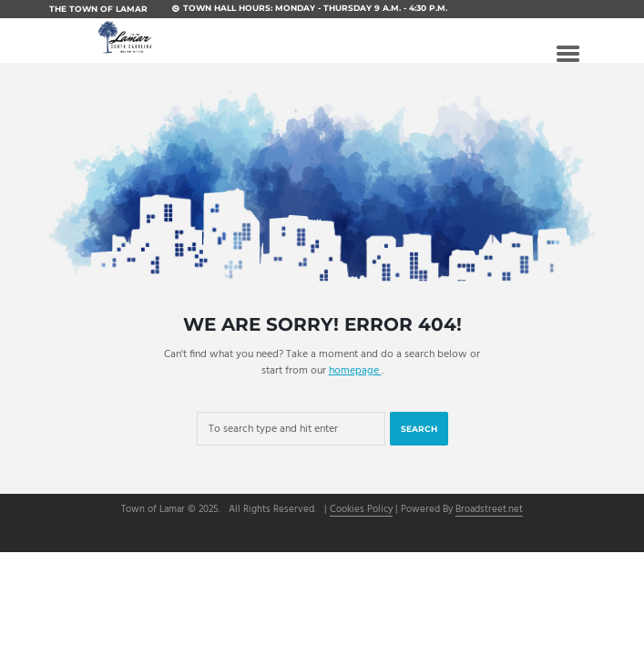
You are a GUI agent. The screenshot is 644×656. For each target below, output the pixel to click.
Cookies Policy (361, 511)
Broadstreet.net (489, 511)
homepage (355, 371)
